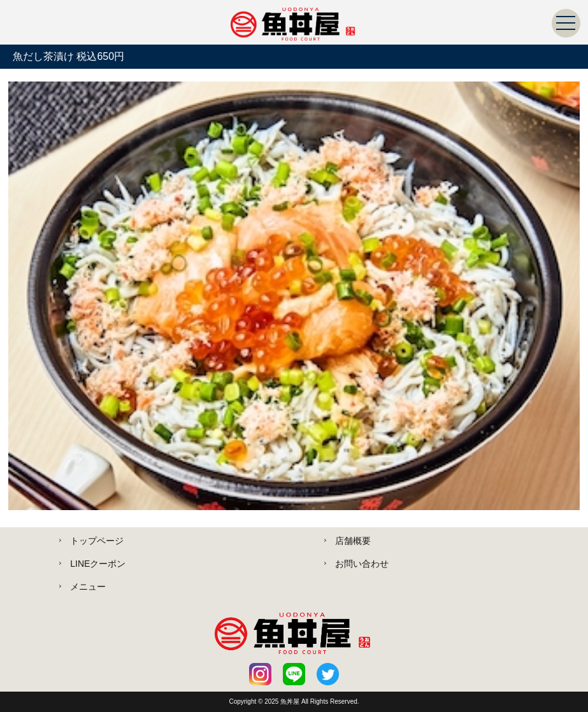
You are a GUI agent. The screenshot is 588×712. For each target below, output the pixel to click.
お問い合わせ (362, 564)
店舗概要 (353, 541)
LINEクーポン (98, 564)
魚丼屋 (291, 701)
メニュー (88, 587)
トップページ (97, 541)
